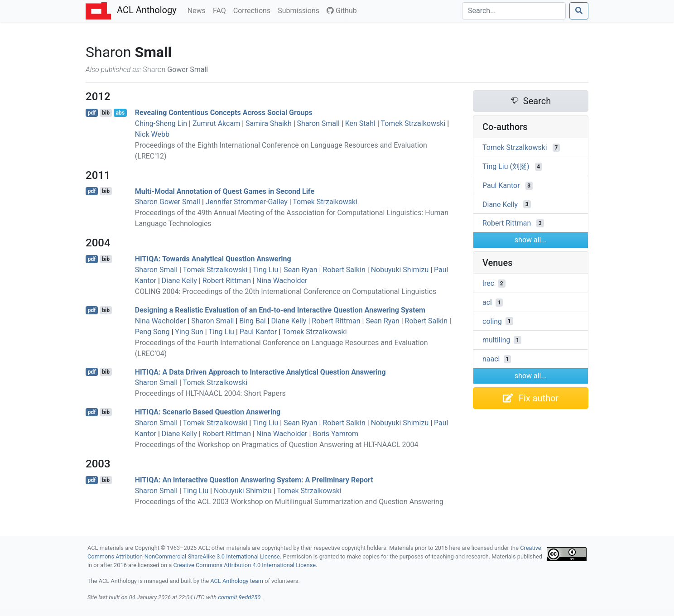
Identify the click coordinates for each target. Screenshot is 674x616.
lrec (488, 283)
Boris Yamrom (335, 434)
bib (106, 113)
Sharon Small (318, 123)
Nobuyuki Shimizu (400, 270)
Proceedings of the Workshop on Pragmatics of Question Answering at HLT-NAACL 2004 (277, 445)
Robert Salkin (344, 270)
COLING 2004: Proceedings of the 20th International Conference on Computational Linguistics (286, 291)
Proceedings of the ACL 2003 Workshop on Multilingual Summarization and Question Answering (289, 502)
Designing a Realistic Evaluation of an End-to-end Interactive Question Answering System (280, 310)
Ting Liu (266, 270)
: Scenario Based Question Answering (208, 412)
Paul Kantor (258, 332)
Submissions (300, 10)
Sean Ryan (300, 270)
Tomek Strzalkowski (413, 123)
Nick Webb (152, 134)
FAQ (221, 10)
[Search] (514, 11)
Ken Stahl (360, 123)
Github (342, 11)
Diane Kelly (179, 281)
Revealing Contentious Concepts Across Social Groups (224, 113)
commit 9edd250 (239, 597)
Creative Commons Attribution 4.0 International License (244, 565)
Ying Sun (189, 332)
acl (487, 302)
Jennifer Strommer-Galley (247, 202)
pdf (92, 113)
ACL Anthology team (237, 581)
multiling (496, 340)
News (198, 10)
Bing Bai (252, 321)
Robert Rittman (227, 281)
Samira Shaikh (269, 123)
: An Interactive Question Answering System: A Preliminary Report (254, 480)
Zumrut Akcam (216, 123)
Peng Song (152, 332)
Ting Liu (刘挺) (506, 166)
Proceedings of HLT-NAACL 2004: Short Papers (210, 393)
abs (120, 113)
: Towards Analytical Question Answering (213, 259)
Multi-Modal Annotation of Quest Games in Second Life (225, 191)
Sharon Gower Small (168, 202)
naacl (491, 359)
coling (492, 321)
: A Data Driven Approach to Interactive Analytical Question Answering (260, 372)
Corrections (254, 10)
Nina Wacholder (282, 281)
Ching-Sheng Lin (161, 123)
